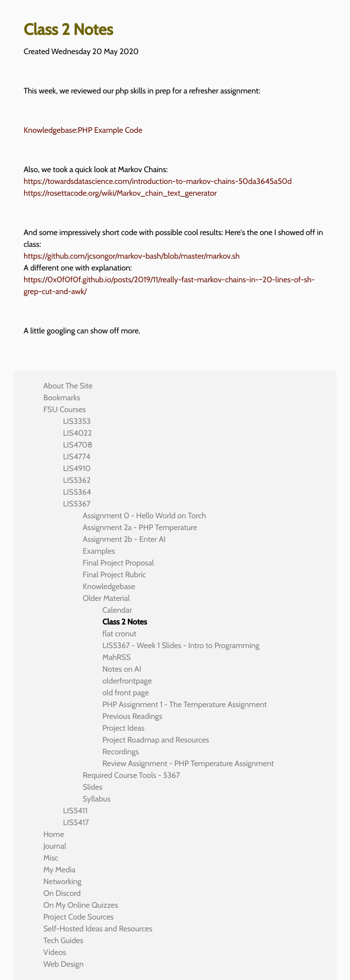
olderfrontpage (127, 681)
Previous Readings (132, 716)
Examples (99, 551)
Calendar (117, 610)
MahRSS (116, 657)
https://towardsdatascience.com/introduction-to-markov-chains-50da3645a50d (158, 181)
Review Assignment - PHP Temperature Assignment (188, 763)
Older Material (106, 598)
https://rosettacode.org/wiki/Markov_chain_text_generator (120, 193)
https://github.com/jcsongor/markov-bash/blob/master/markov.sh (132, 256)
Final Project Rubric (114, 575)
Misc (51, 858)
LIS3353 (77, 421)
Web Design (64, 964)
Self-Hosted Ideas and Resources (98, 929)
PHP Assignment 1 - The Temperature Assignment (185, 704)
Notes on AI (122, 669)
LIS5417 (76, 822)
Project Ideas (124, 728)
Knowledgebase (109, 586)
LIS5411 (75, 811)
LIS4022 (78, 433)
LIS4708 (78, 445)
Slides (93, 787)
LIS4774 (77, 457)
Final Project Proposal (118, 563)
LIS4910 (77, 468)
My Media (59, 870)
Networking (62, 881)
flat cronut (119, 634)
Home (54, 834)
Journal (55, 846)
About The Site (68, 386)
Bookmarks (62, 398)
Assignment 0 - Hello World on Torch (144, 516)
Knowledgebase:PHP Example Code (83, 130)
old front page (126, 693)
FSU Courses (64, 409)
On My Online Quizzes (81, 905)
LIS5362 (77, 480)
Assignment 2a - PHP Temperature (140, 527)
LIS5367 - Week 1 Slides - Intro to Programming (181, 645)
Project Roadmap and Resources (156, 740)
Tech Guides (63, 940)
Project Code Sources (79, 917)
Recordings (121, 752)
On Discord (62, 893)
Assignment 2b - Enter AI (124, 539)
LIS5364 (77, 492)
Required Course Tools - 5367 (131, 775)
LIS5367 (77, 504)
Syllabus (96, 799)
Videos (55, 952)
